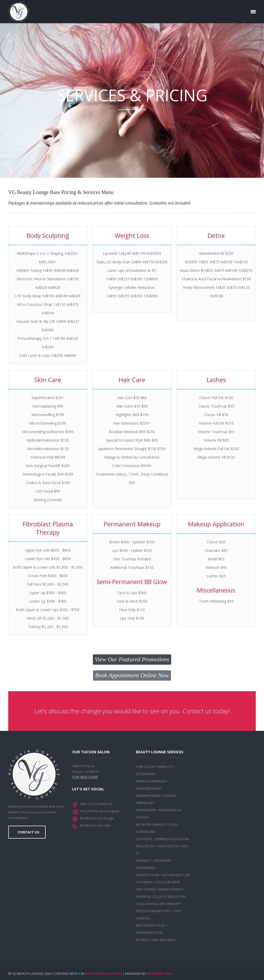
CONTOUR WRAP (168, 882)
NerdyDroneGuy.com (104, 974)
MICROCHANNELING (151, 781)
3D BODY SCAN (147, 875)
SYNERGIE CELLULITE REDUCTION (161, 897)
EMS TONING (146, 889)
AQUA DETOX (168, 846)
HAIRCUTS (165, 767)
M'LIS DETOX (146, 846)
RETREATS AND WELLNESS (156, 940)
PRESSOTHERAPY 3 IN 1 (154, 911)
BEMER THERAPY (171, 889)
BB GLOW (143, 824)
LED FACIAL (144, 839)
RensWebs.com (159, 974)
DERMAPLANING (148, 796)
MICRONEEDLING (149, 788)
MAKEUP (160, 824)
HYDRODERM (146, 810)
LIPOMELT (143, 860)
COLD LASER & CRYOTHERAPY (158, 904)
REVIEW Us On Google (96, 818)
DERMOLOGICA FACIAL (172, 839)
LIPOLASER (162, 860)
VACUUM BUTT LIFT (176, 875)
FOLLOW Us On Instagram (99, 811)
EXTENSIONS (146, 774)
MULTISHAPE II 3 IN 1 (151, 925)
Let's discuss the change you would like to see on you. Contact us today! (132, 711)
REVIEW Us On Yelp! (94, 825)
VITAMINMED (146, 868)
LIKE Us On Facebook (96, 804)
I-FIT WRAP (144, 882)
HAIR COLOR (145, 767)
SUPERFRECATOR (149, 933)
